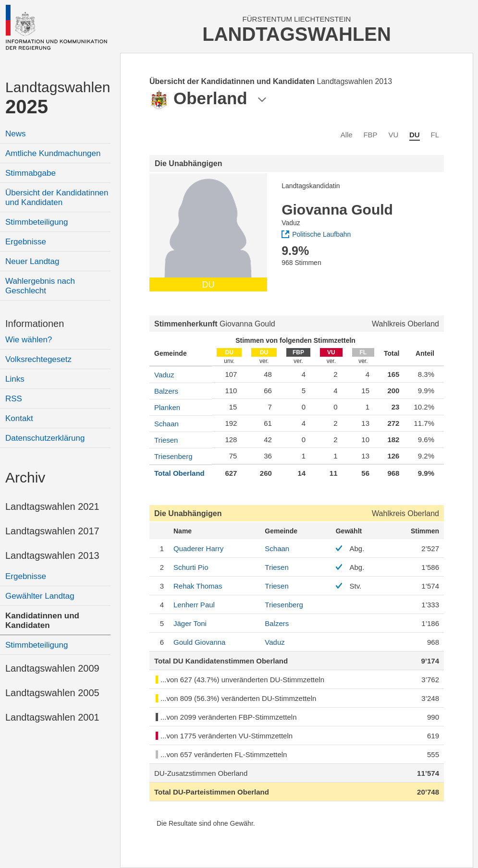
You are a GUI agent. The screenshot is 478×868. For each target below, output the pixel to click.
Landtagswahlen (58, 98)
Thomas (198, 586)
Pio (191, 567)
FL (435, 135)
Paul (194, 605)
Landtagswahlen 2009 (52, 668)
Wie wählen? (29, 340)
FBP (370, 135)
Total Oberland (179, 473)
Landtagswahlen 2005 (52, 693)
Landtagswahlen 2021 (52, 506)
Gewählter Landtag (40, 596)
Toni (190, 623)
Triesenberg (173, 456)
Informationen (35, 324)
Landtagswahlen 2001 (52, 717)
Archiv (25, 477)
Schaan (166, 424)
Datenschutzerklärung (45, 438)
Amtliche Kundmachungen (53, 153)
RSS (14, 399)
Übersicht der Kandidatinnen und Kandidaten (57, 198)
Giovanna (199, 642)
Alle (347, 135)
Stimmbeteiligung (37, 222)
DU (415, 135)
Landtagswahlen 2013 (52, 555)
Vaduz (164, 375)
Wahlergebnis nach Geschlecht (40, 286)
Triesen (166, 440)
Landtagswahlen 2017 (52, 531)
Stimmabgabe (31, 173)
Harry (198, 549)
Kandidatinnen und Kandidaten (42, 621)
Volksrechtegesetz (38, 359)
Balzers (166, 391)
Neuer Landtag (32, 261)
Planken (167, 407)
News (16, 134)
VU (393, 135)
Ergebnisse (26, 242)
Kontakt (19, 418)
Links (15, 379)
